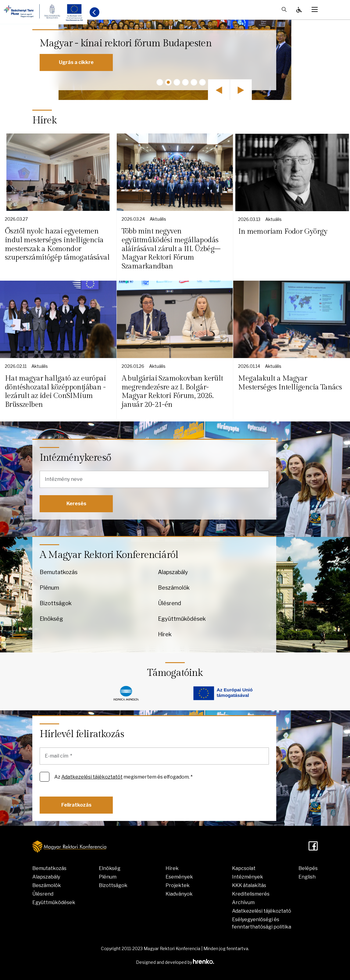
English (307, 877)
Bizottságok (56, 603)
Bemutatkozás (59, 572)
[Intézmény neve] (154, 479)
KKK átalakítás (249, 885)
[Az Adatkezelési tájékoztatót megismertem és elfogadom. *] (45, 777)
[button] (160, 82)
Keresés (76, 504)
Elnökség (51, 619)
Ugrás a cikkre (76, 62)
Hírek (165, 634)
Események (179, 877)
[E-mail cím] (154, 756)
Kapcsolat (244, 868)
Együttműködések (182, 619)
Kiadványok (179, 894)
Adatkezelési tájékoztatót (92, 777)
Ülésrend (170, 603)
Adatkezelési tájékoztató (262, 911)
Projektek (178, 885)
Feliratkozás (76, 805)
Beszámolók (174, 588)
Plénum (49, 588)
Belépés (308, 868)
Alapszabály (173, 572)
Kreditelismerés (251, 894)
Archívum (243, 902)
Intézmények (248, 877)
